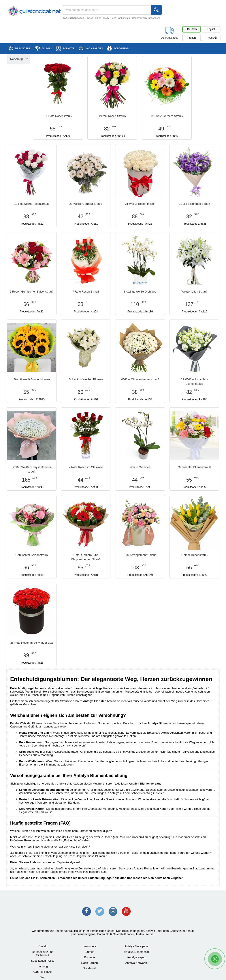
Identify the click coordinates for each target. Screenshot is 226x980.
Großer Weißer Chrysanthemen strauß (32, 469)
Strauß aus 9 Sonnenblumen (32, 379)
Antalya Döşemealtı (137, 952)
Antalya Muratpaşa (136, 946)
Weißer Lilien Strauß (194, 292)
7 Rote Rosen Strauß (86, 292)
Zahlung (43, 966)
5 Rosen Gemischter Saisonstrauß (32, 292)
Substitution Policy (43, 961)
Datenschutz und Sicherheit (43, 953)
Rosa (113, 18)
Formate (90, 957)
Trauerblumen (139, 18)
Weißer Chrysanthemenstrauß (140, 379)
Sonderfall (89, 968)
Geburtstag (124, 18)
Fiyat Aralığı (18, 59)
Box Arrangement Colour (140, 555)
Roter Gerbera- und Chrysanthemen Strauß (86, 557)
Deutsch (192, 29)
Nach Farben (94, 18)
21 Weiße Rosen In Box (140, 204)
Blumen (90, 952)
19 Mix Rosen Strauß (112, 116)
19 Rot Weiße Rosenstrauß (31, 204)
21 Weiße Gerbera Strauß (86, 204)
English (211, 29)
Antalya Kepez (136, 957)
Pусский (212, 38)
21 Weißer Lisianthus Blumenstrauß (194, 382)
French (191, 38)
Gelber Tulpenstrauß (195, 555)
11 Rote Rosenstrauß (58, 116)
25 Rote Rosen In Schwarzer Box (32, 643)
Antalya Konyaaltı (137, 963)
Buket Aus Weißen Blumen (86, 379)
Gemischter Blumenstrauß (195, 467)
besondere (154, 18)
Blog (43, 977)
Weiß (106, 18)
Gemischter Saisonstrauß (32, 555)
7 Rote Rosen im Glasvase (86, 467)
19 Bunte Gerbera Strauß (167, 116)
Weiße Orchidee (140, 467)
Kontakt (43, 946)
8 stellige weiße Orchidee (140, 292)
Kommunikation (43, 972)
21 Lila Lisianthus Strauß (194, 204)
